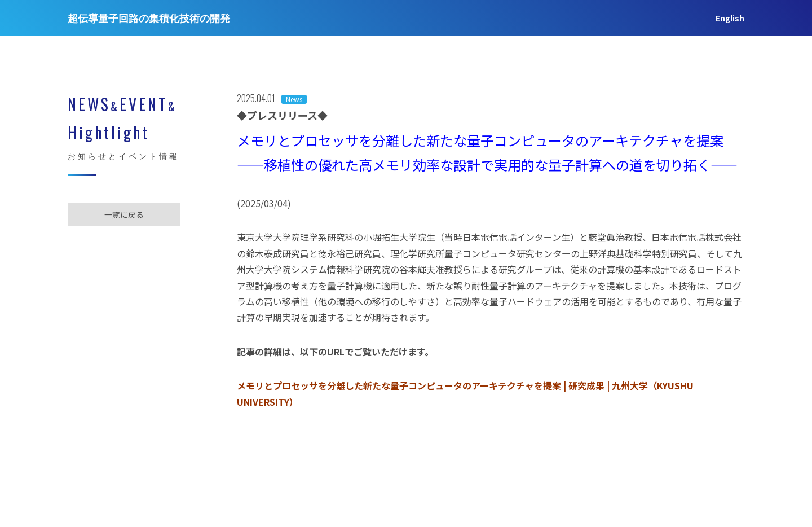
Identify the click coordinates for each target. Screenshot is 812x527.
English (730, 18)
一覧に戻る (124, 214)
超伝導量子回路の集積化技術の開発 (149, 18)
